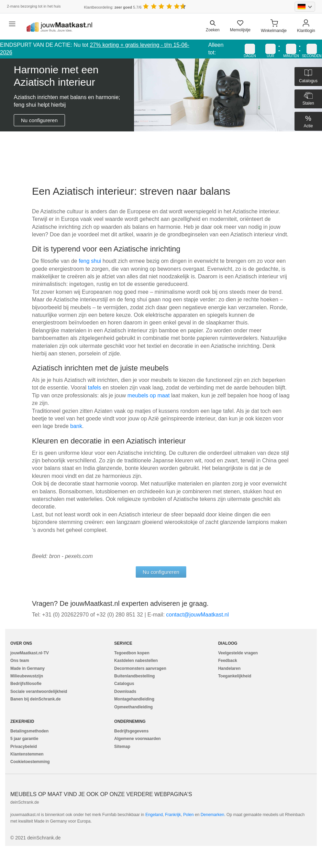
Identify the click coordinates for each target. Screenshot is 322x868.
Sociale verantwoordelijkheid (39, 692)
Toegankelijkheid (235, 676)
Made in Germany (27, 668)
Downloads (125, 692)
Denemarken (213, 815)
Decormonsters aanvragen (140, 668)
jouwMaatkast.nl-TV (30, 653)
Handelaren (229, 668)
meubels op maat (149, 395)
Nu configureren (39, 120)
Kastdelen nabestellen (136, 661)
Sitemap (122, 747)
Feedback (228, 661)
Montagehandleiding (134, 699)
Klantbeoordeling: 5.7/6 (113, 7)
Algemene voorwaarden (137, 739)
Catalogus (124, 684)
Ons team (20, 661)
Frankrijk (173, 815)
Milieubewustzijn (27, 676)
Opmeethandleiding (133, 707)
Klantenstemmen (27, 754)
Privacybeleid (24, 747)
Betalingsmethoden (29, 731)
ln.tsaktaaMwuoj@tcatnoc (197, 615)
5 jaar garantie (24, 739)
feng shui (91, 261)
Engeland (154, 815)
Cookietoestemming (30, 762)
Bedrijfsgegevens (131, 731)
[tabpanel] (161, 95)
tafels (95, 388)
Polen (188, 815)
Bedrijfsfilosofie (26, 684)
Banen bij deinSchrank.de (36, 699)
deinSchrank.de (25, 802)
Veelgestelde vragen (238, 653)
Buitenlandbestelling (134, 676)
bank (76, 426)
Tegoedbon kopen (132, 653)
